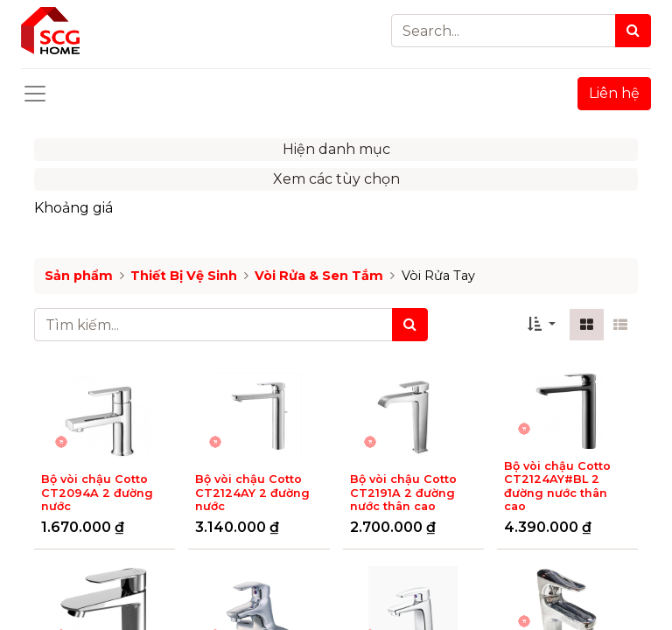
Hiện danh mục (336, 149)
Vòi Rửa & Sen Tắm (319, 276)
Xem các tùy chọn (336, 179)
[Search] (633, 31)
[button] (542, 325)
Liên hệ (614, 93)
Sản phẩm (79, 276)
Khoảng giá (73, 208)
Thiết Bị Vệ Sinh (184, 276)
